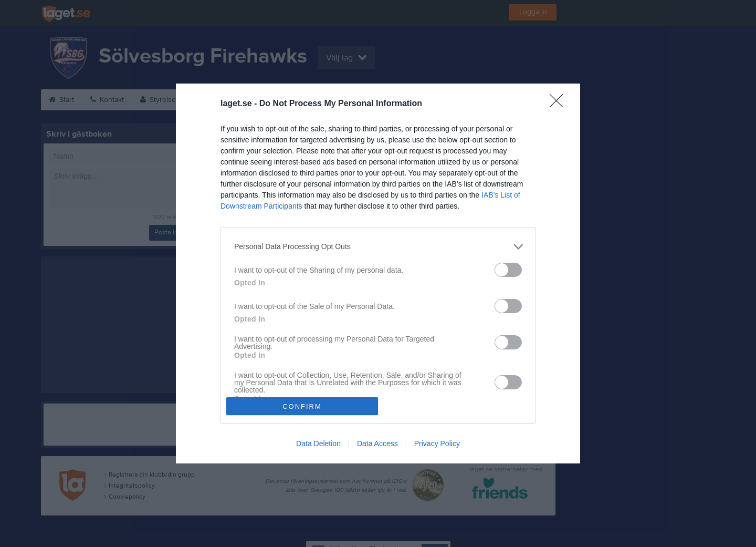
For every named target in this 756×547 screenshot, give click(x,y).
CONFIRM (302, 406)
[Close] (560, 104)
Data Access (377, 443)
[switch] (508, 270)
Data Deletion (318, 443)
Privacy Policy (437, 443)
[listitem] (378, 247)
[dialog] (378, 273)
